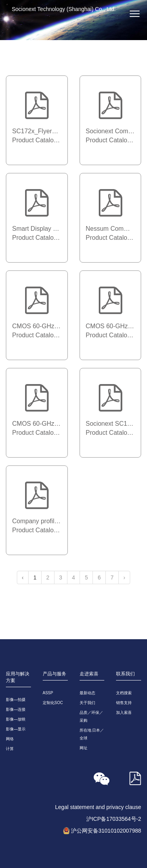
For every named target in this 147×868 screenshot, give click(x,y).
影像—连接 (16, 709)
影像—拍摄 (16, 700)
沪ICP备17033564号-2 (114, 819)
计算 (10, 749)
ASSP (48, 693)
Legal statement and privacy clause (98, 807)
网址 (83, 748)
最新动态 (87, 693)
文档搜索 (124, 693)
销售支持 (124, 703)
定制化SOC (53, 703)
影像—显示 (16, 729)
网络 (10, 739)
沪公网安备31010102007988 (106, 831)
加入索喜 (124, 713)
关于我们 (87, 703)
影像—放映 (16, 719)
